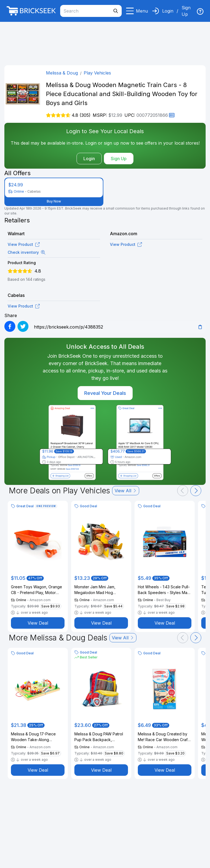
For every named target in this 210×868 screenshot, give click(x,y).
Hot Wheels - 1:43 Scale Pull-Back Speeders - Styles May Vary (164, 590)
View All (126, 491)
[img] (200, 11)
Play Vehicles (97, 73)
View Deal (38, 623)
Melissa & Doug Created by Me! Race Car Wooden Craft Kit (163, 737)
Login (168, 11)
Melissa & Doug (62, 73)
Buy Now (54, 201)
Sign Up (186, 11)
